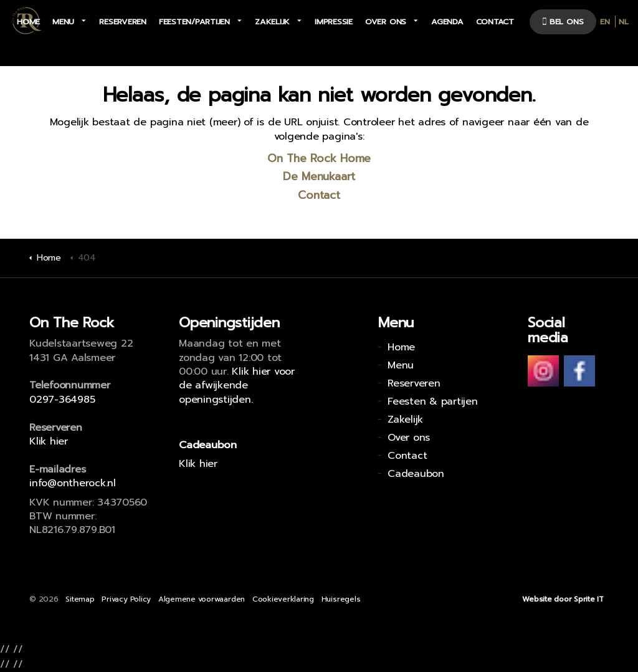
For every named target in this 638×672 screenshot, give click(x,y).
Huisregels (341, 599)
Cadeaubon (416, 474)
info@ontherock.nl (73, 483)
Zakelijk (272, 22)
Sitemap (80, 599)
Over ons (386, 22)
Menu (63, 22)
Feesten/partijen (194, 22)
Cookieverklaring (283, 599)
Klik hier (49, 441)
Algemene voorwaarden (202, 599)
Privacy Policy (126, 599)
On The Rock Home (319, 158)
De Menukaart (319, 176)
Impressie (334, 22)
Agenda (447, 22)
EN (605, 22)
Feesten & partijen (433, 401)
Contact (495, 22)
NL (624, 22)
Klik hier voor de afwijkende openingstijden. (237, 386)
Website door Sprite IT (563, 599)
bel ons (563, 22)
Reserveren (123, 22)
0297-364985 (62, 400)
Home (28, 22)
